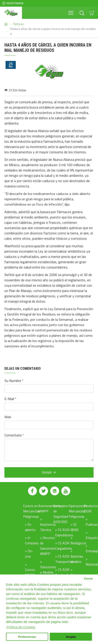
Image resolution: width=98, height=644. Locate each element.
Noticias (19, 24)
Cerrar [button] (89, 579)
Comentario (13, 435)
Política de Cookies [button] (21, 627)
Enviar (47, 472)
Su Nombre (13, 381)
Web (8, 417)
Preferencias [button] (27, 637)
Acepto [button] (71, 637)
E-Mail (9, 399)
